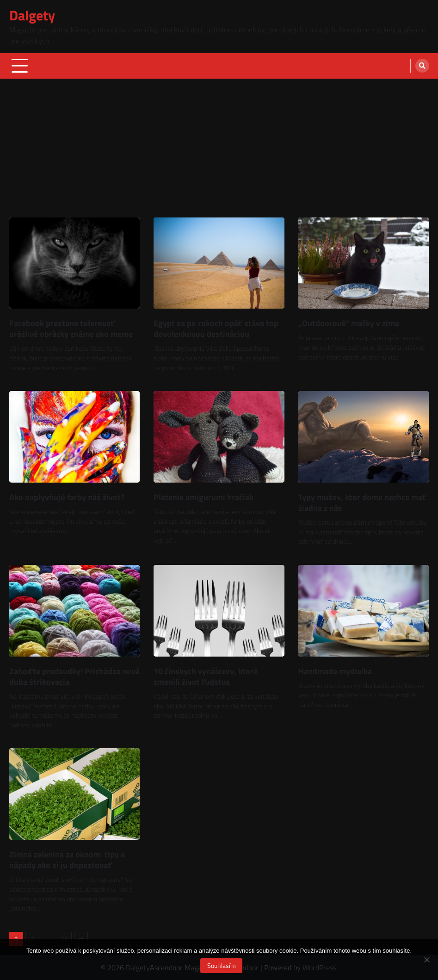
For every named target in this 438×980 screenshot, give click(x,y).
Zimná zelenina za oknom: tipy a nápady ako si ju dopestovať (67, 860)
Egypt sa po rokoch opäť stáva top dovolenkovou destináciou (216, 329)
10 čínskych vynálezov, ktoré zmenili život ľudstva (206, 676)
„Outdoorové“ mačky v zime (349, 323)
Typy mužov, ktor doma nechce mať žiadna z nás (362, 502)
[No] (426, 960)
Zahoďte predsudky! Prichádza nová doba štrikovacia (74, 676)
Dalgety (32, 15)
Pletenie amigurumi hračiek (204, 497)
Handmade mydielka (335, 671)
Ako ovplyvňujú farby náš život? (67, 497)
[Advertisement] (219, 148)
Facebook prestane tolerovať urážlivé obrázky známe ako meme (71, 329)
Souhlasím (222, 965)
